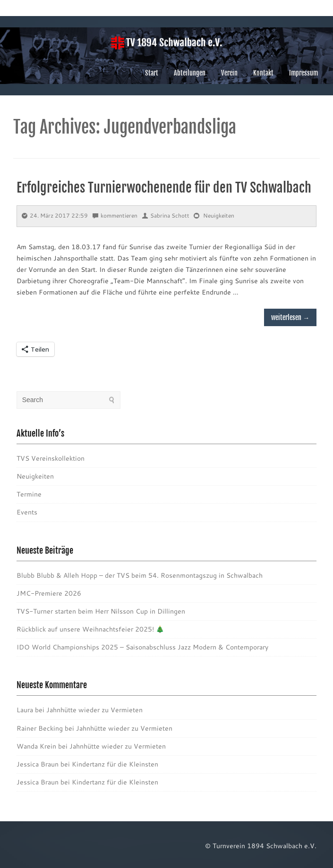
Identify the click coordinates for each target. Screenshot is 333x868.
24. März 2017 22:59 (55, 215)
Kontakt (263, 73)
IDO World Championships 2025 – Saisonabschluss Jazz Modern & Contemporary (142, 647)
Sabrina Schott (166, 215)
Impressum (303, 73)
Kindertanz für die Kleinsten (115, 764)
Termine (29, 494)
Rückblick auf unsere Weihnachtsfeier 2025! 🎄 (90, 629)
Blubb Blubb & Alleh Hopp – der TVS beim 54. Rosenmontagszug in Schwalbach (140, 575)
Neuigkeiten (219, 215)
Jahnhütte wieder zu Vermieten (94, 710)
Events (27, 512)
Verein (229, 73)
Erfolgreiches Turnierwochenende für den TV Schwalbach (164, 188)
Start (152, 73)
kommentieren (115, 215)
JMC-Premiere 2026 (49, 593)
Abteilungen (190, 73)
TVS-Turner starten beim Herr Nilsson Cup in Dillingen (101, 611)
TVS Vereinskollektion (51, 458)
